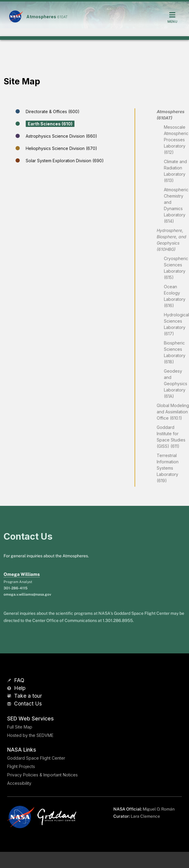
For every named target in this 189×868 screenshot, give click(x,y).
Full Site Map (20, 727)
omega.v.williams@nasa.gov (27, 594)
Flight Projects (21, 766)
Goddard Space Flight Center (36, 758)
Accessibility (19, 783)
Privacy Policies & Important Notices (42, 775)
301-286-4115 (16, 588)
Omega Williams (22, 574)
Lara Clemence (145, 816)
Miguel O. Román (159, 809)
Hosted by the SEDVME (30, 735)
